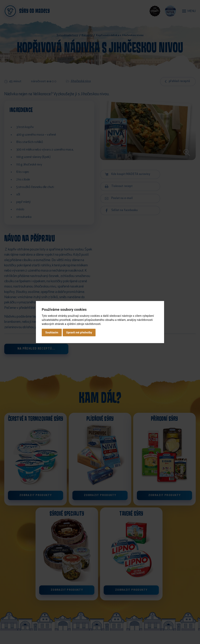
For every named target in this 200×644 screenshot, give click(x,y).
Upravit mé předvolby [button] (79, 332)
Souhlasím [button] (52, 332)
